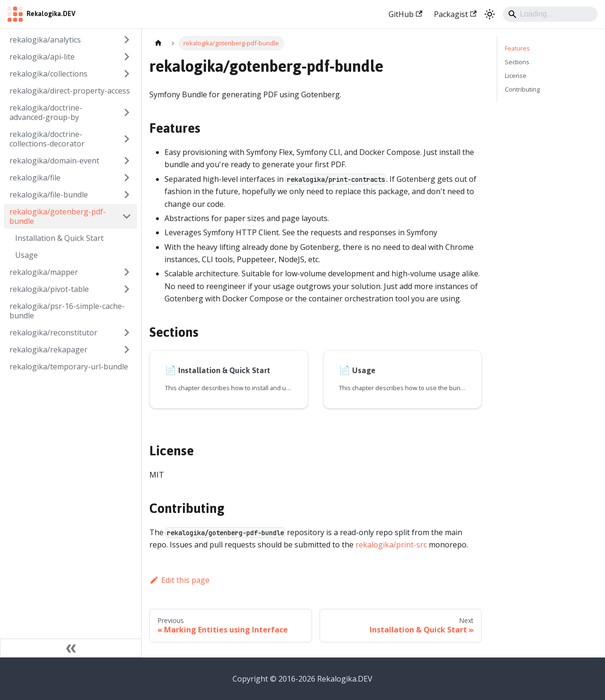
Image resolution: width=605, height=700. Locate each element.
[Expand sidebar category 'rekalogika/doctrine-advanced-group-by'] (127, 112)
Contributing (522, 89)
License (516, 76)
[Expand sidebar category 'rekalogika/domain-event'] (127, 161)
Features (517, 48)
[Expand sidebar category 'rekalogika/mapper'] (127, 272)
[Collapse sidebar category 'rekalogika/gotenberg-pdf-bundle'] (127, 216)
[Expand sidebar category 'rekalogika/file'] (127, 178)
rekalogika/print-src (391, 545)
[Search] (550, 14)
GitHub (405, 14)
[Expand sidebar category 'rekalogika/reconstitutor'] (127, 333)
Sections (517, 62)
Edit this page (179, 580)
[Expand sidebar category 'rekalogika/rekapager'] (127, 350)
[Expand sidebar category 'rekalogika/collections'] (127, 74)
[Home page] (158, 43)
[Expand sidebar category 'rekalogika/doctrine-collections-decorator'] (127, 139)
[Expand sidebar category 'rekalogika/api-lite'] (127, 57)
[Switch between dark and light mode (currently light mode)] (490, 14)
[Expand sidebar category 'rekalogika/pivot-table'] (127, 289)
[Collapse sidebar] (71, 648)
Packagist (455, 14)
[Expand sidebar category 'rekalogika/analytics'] (127, 40)
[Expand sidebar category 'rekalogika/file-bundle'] (127, 195)
